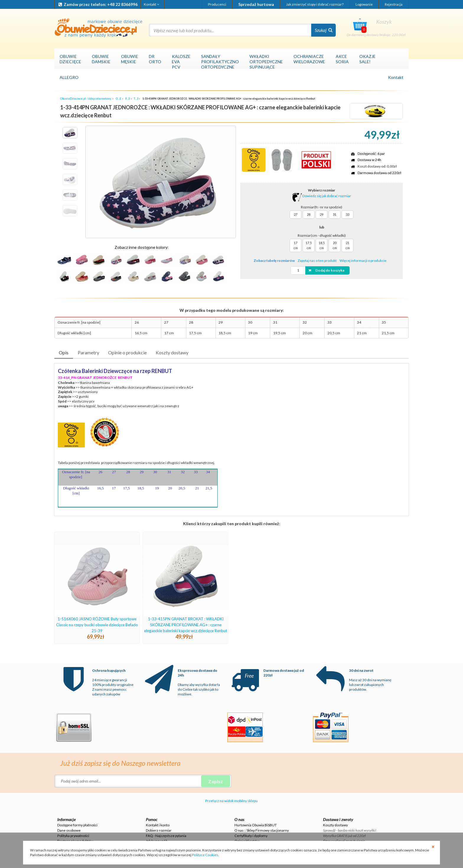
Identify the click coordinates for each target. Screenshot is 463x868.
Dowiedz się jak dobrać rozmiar (322, 196)
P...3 (127, 99)
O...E (119, 99)
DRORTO (155, 59)
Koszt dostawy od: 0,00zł (377, 166)
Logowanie (364, 4)
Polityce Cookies (205, 855)
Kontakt (152, 4)
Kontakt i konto (158, 825)
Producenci (217, 4)
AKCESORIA (342, 59)
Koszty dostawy (172, 352)
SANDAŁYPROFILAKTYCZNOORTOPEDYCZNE (220, 62)
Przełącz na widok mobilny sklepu (231, 801)
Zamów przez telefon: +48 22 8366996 (98, 4)
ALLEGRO (69, 77)
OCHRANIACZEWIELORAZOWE (309, 59)
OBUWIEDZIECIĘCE (70, 59)
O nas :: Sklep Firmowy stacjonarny (262, 830)
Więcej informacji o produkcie (363, 261)
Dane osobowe (69, 830)
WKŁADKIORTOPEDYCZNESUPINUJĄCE (266, 62)
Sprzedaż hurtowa (256, 4)
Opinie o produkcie (127, 352)
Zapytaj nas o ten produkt (317, 261)
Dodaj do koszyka (326, 270)
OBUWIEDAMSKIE (101, 59)
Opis (64, 352)
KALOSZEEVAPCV (181, 62)
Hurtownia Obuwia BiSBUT (256, 825)
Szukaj (324, 30)
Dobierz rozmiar (159, 830)
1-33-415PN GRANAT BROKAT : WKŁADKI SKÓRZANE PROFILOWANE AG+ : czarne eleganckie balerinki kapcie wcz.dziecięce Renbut (186, 625)
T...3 (136, 99)
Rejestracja (394, 4)
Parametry (88, 352)
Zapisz (216, 781)
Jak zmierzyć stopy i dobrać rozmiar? (315, 4)
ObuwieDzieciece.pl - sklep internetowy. (86, 99)
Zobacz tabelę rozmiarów (274, 261)
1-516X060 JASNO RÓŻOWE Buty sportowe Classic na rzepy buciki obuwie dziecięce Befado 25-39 (97, 625)
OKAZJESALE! (367, 59)
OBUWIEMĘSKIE (130, 59)
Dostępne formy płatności (77, 825)
